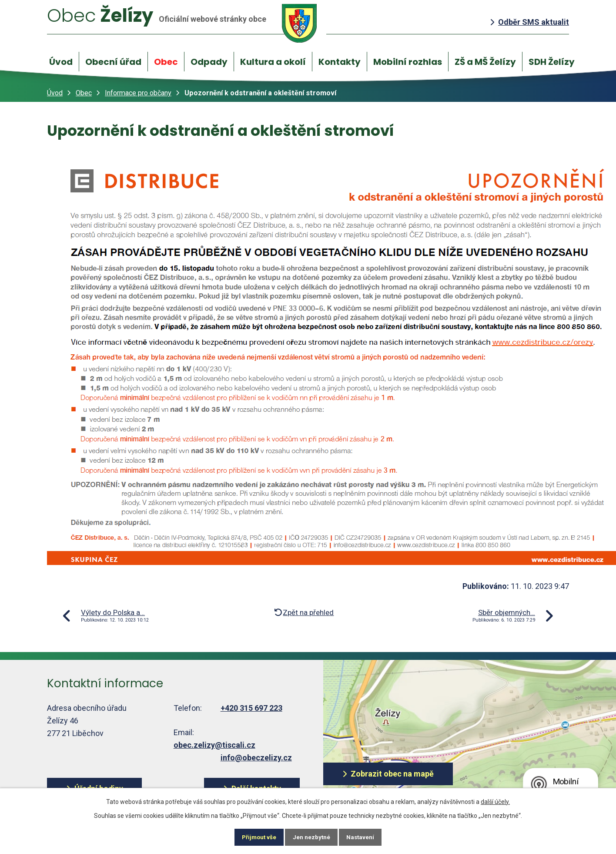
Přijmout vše (253, 837)
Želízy (187, 23)
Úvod (61, 62)
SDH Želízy (552, 62)
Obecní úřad (113, 62)
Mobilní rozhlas (408, 62)
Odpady (209, 62)
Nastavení (366, 837)
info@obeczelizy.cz (256, 758)
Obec (166, 62)
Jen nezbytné (312, 837)
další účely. (495, 800)
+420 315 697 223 (251, 708)
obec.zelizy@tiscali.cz (214, 745)
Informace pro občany (138, 93)
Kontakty (340, 62)
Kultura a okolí (273, 62)
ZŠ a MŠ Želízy (485, 62)
